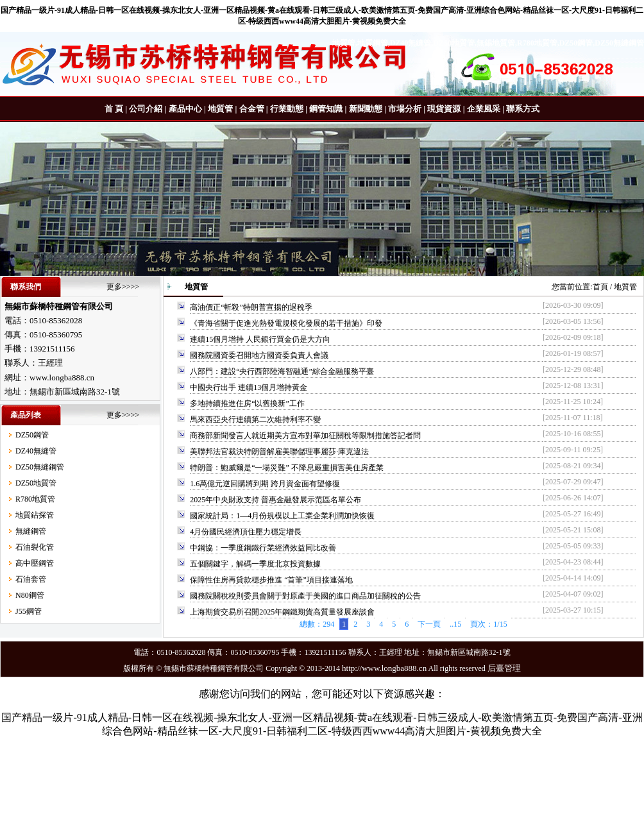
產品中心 (185, 109)
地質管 (220, 109)
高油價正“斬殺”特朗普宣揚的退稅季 (251, 307)
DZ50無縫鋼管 (40, 467)
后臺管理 (504, 668)
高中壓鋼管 (35, 563)
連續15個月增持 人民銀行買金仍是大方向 (260, 339)
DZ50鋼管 (32, 435)
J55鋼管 (29, 611)
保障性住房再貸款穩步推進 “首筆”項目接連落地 (271, 580)
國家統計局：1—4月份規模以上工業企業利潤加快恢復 (282, 516)
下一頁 (429, 624)
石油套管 (31, 579)
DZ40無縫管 (36, 451)
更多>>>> (123, 287)
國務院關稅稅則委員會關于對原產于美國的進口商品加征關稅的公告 (305, 596)
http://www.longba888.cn (384, 668)
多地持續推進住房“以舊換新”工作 (247, 403)
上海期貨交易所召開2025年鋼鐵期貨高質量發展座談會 (282, 612)
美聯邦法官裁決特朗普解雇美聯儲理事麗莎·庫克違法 (279, 452)
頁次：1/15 (488, 624)
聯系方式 (523, 109)
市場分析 (405, 109)
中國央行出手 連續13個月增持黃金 (249, 387)
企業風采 (484, 109)
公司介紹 (146, 109)
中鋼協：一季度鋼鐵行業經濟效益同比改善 (263, 548)
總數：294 (317, 624)
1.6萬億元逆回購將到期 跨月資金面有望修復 (265, 484)
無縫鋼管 (31, 531)
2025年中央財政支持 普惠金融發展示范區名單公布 (275, 500)
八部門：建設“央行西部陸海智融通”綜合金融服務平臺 (282, 371)
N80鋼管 (30, 595)
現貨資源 (444, 109)
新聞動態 (366, 109)
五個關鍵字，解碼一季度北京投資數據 (255, 564)
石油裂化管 (35, 547)
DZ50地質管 (36, 483)
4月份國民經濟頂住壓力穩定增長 (246, 532)
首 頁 (114, 109)
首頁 (600, 287)
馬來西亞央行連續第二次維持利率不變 (255, 420)
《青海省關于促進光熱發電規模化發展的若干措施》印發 (286, 323)
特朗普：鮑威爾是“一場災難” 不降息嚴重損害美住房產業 (287, 468)
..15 (455, 624)
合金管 (252, 109)
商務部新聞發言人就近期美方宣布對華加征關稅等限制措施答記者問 (305, 436)
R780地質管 (35, 499)
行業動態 (287, 109)
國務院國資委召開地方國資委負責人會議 (259, 355)
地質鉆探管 (35, 515)
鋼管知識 (326, 109)
